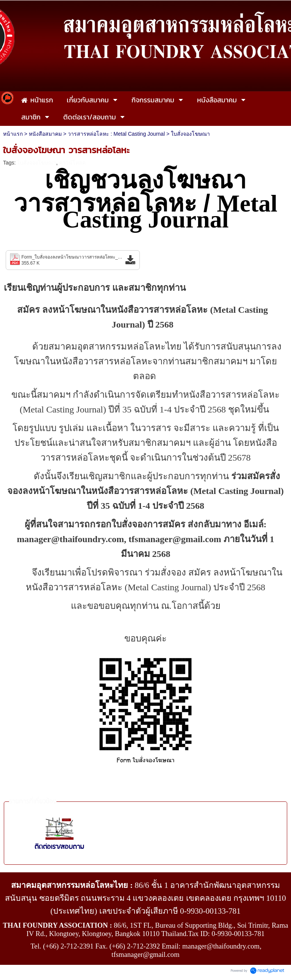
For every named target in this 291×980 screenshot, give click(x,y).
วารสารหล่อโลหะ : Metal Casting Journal (116, 134)
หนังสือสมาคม (45, 134)
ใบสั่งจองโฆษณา (37, 163)
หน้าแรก (13, 134)
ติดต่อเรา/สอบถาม (59, 847)
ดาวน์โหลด (72, 163)
